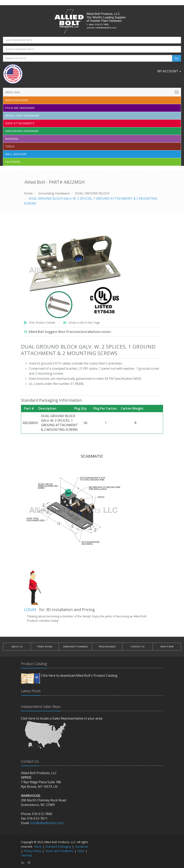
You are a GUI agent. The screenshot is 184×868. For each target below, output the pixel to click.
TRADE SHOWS (45, 647)
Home (28, 193)
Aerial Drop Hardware (22, 116)
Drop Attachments (20, 123)
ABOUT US (17, 647)
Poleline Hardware (20, 108)
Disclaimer (82, 847)
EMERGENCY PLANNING (76, 647)
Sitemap (27, 855)
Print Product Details (42, 323)
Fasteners (13, 162)
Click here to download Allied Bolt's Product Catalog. (79, 675)
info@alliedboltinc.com (47, 823)
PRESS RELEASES (107, 647)
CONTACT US (138, 647)
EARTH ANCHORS (17, 100)
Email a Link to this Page (84, 323)
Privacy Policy (32, 851)
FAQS (81, 851)
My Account (169, 71)
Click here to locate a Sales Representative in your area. (62, 718)
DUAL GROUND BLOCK (92, 193)
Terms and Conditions (59, 851)
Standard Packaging (58, 847)
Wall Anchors (16, 154)
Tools (10, 146)
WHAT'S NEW (167, 647)
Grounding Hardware (22, 131)
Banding (12, 139)
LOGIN (30, 610)
